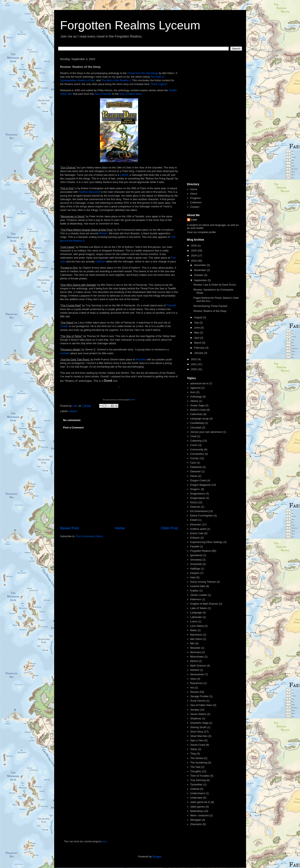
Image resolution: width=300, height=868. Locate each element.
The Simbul (197, 758)
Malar (194, 630)
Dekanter (196, 471)
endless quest (198, 529)
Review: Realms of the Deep (210, 311)
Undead (195, 789)
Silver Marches (199, 736)
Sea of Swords (103, 94)
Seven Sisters (198, 714)
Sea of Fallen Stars (130, 94)
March (198, 343)
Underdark (196, 798)
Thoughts (196, 771)
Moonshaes (197, 657)
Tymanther (196, 784)
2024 (194, 256)
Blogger (157, 857)
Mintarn (103, 233)
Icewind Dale (198, 586)
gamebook (196, 555)
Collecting (196, 441)
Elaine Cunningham (202, 516)
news (193, 679)
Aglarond (195, 388)
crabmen (101, 261)
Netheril (195, 670)
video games (198, 807)
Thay (193, 754)
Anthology (196, 397)
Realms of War (86, 80)
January (199, 353)
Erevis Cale (197, 533)
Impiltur (195, 591)
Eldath (194, 520)
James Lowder (199, 595)
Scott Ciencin (198, 701)
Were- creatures (200, 815)
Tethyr (194, 749)
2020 (194, 369)
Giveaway (196, 560)
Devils (194, 476)
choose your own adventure (206, 432)
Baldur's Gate (198, 410)
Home (120, 528)
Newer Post (70, 528)
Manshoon (196, 635)
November (200, 270)
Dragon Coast (198, 480)
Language (196, 612)
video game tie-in (200, 802)
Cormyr (195, 458)
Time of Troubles (200, 776)
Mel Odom (196, 639)
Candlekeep (197, 423)
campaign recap (200, 419)
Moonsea (196, 652)
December (200, 265)
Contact (195, 207)
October (199, 275)
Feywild (195, 546)
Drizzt (194, 502)
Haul (193, 577)
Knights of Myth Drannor (204, 604)
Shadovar (196, 718)
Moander (195, 648)
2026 (194, 246)
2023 (194, 261)
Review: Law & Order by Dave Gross (215, 285)
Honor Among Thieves (203, 582)
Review (195, 692)
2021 (194, 364)
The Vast (195, 767)
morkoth (65, 353)
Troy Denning (198, 780)
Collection (196, 202)
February (200, 348)
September (201, 280)
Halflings (195, 569)
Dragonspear (198, 498)
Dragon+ (195, 489)
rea (192, 688)
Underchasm (198, 793)
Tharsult (171, 305)
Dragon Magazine (201, 485)
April (197, 338)
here (133, 399)
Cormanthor (197, 454)
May (197, 333)
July (197, 323)
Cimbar (65, 326)
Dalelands (196, 467)
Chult (193, 436)
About (194, 194)
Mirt (192, 643)
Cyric (193, 463)
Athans (73, 411)
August (198, 317)
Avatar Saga (197, 405)
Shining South (198, 727)
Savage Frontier (200, 696)
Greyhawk (196, 564)
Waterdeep (197, 811)
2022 (194, 359)
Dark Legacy (159, 84)
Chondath (196, 428)
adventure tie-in (199, 383)
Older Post (169, 528)
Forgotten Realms (201, 551)
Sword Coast (198, 745)
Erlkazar (195, 538)
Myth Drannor (198, 666)
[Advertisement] (213, 118)
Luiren (194, 621)
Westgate (196, 820)
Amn (193, 392)
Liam (194, 220)
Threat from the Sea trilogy (143, 73)
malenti (124, 175)
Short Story (197, 732)
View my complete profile (201, 232)
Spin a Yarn (197, 740)
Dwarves (195, 507)
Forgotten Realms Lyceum (130, 25)
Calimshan (196, 414)
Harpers (195, 573)
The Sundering (199, 763)
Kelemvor (196, 599)
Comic (194, 445)
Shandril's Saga (199, 723)
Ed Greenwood (199, 511)
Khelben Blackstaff (89, 192)
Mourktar (141, 359)
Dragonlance (198, 494)
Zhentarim (196, 824)
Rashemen (197, 683)
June (197, 328)
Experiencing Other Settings (206, 542)
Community (197, 449)
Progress (195, 198)
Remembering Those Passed (210, 306)
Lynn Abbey (197, 626)
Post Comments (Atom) (89, 536)
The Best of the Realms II (116, 80)
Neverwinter (197, 674)
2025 (194, 251)
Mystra (194, 661)
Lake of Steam (199, 608)
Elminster (196, 524)
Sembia (195, 710)
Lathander (196, 617)
